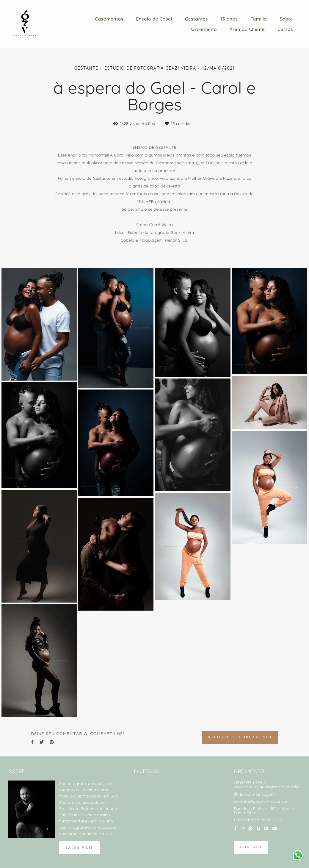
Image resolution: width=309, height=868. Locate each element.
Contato (251, 847)
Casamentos (109, 19)
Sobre (286, 19)
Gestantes (196, 19)
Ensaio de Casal (154, 19)
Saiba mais (79, 848)
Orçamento (204, 29)
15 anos (229, 19)
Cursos (285, 29)
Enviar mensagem (257, 794)
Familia (259, 19)
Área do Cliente (247, 29)
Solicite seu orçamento (240, 737)
